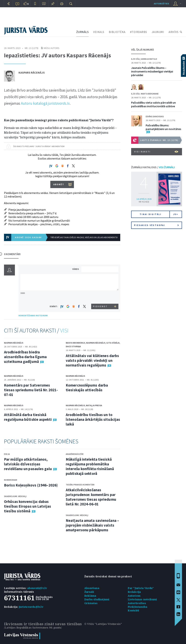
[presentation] (100, 297)
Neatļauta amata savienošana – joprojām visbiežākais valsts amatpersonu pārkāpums (92, 525)
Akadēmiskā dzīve (75, 454)
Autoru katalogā (45, 103)
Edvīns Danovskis (155, 116)
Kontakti (134, 610)
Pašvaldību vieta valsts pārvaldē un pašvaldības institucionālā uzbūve (153, 104)
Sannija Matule (149, 59)
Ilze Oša (135, 59)
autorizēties (161, 4)
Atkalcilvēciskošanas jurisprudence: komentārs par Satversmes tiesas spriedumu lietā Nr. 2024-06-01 (91, 497)
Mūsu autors (52, 48)
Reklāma (90, 596)
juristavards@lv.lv (31, 607)
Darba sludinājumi (97, 599)
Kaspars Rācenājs (32, 72)
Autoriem (134, 596)
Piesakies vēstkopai (156, 225)
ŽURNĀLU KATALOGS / (153, 167)
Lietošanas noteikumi (142, 599)
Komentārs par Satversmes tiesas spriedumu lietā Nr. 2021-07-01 (31, 390)
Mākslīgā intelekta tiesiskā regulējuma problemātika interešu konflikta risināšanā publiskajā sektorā (90, 466)
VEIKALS (99, 32)
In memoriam (11, 480)
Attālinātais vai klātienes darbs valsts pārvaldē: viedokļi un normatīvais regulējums (92, 360)
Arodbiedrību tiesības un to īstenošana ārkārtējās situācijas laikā (93, 419)
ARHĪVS (173, 32)
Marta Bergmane (150, 94)
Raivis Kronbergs (75, 343)
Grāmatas (91, 603)
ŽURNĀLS (83, 32)
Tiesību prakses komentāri (80, 485)
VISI (64, 330)
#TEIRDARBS (139, 32)
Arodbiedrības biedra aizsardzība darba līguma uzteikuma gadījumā (25, 357)
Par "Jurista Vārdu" (141, 588)
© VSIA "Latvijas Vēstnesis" (103, 624)
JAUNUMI (158, 32)
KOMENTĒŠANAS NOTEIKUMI (33, 315)
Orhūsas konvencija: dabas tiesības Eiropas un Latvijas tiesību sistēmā (28, 506)
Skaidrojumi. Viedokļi (15, 496)
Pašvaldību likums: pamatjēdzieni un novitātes (163, 127)
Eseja (7, 454)
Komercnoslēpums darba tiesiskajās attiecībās (87, 388)
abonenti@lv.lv (37, 588)
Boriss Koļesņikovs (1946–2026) (31, 485)
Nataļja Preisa (94, 405)
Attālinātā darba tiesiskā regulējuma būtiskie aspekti (28, 417)
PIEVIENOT (100, 306)
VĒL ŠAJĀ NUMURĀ (142, 50)
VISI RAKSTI (156, 152)
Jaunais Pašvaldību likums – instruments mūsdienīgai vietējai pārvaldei (152, 71)
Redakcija (134, 592)
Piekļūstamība (138, 607)
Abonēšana (92, 588)
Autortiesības (137, 603)
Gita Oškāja (113, 343)
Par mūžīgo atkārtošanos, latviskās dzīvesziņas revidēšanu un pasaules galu (28, 464)
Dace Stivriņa (73, 346)
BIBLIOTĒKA (117, 32)
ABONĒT (59, 184)
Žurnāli (89, 592)
